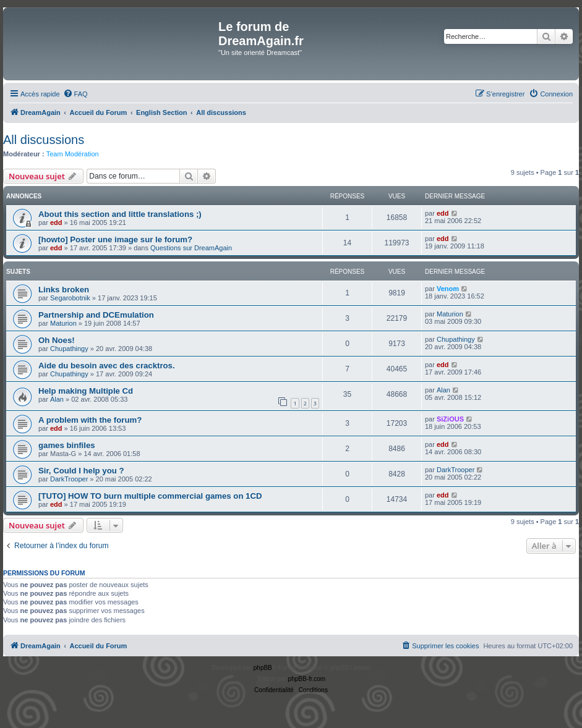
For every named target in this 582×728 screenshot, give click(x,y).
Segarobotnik (70, 298)
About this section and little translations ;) (120, 214)
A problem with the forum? (90, 420)
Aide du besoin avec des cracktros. (107, 366)
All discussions (44, 140)
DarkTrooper (69, 479)
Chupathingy (69, 349)
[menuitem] (75, 94)
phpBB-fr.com (307, 679)
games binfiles (67, 445)
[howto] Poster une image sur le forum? (115, 239)
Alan (57, 399)
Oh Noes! (57, 340)
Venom (448, 289)
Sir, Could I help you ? (81, 471)
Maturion (63, 323)
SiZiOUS (450, 419)
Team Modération (73, 154)
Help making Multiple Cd (86, 391)
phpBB (263, 668)
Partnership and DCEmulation (96, 315)
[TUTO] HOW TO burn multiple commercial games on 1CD (150, 496)
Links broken (64, 290)
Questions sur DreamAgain (191, 248)
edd (56, 222)
